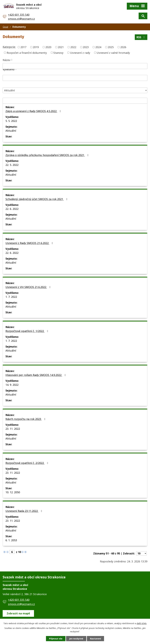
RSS (141, 37)
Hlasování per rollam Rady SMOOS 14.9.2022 (36, 375)
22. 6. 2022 (12, 209)
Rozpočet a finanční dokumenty (27, 53)
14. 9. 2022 (12, 385)
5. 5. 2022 (11, 121)
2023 (86, 47)
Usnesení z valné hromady (113, 53)
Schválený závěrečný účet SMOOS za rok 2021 (37, 199)
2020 (48, 47)
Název (7, 60)
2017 (23, 47)
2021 (61, 47)
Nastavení (95, 639)
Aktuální (11, 131)
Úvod (5, 27)
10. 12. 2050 (13, 492)
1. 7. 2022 (11, 297)
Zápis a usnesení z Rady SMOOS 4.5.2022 (34, 111)
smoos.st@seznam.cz (21, 19)
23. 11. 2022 (13, 429)
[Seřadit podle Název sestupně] (12, 60)
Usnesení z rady (80, 53)
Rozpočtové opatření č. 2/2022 (27, 463)
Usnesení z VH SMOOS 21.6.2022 (29, 287)
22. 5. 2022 (12, 165)
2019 (36, 47)
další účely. (142, 623)
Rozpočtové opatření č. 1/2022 (27, 331)
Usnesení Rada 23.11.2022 (24, 511)
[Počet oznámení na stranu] (141, 553)
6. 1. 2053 (11, 540)
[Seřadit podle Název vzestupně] (12, 59)
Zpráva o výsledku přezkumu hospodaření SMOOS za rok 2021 (48, 155)
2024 (98, 47)
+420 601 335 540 (19, 15)
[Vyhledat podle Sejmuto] (75, 101)
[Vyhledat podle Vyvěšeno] (75, 78)
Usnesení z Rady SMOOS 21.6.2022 (30, 243)
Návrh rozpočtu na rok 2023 (26, 419)
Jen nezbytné (76, 639)
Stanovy (58, 53)
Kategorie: (9, 47)
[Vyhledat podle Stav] (75, 90)
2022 (73, 47)
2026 (123, 47)
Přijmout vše (56, 639)
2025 (111, 47)
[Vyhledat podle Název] (75, 66)
